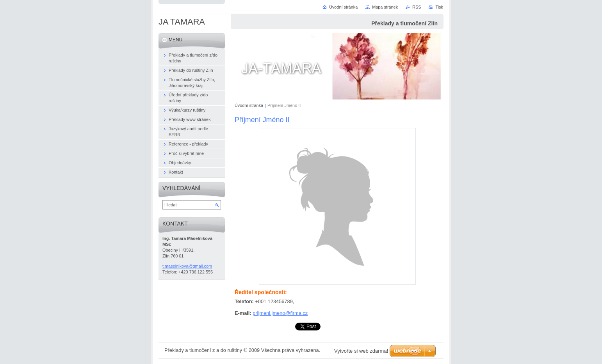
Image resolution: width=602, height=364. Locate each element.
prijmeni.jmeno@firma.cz (280, 313)
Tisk (439, 7)
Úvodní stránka (249, 105)
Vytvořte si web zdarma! (361, 351)
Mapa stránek (385, 7)
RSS (417, 7)
